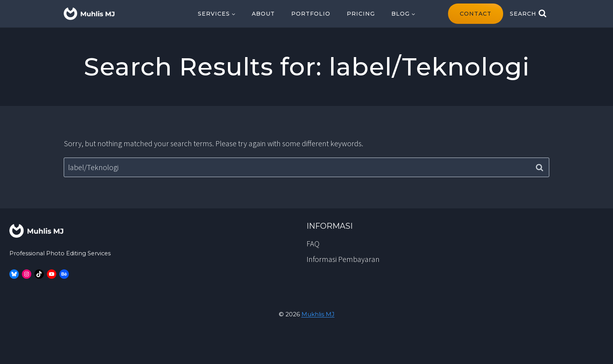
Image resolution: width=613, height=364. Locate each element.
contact (476, 14)
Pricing (361, 14)
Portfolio (311, 14)
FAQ (313, 243)
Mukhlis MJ (318, 314)
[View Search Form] (528, 14)
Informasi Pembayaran (343, 259)
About (263, 14)
